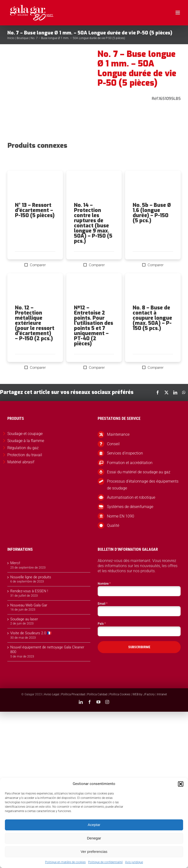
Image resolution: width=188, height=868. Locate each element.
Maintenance (118, 434)
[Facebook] (158, 392)
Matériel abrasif (21, 462)
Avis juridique (134, 862)
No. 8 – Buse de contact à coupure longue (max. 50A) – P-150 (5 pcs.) (152, 318)
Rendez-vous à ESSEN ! (29, 591)
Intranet (162, 694)
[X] (166, 392)
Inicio (11, 38)
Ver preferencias (94, 852)
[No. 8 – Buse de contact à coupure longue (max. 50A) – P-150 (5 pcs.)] (153, 289)
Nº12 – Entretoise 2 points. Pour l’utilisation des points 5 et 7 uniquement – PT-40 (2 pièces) (94, 326)
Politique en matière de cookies (65, 862)
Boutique (23, 38)
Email (103, 603)
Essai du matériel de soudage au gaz (139, 472)
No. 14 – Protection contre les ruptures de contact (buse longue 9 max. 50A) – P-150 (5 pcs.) (93, 223)
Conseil (113, 444)
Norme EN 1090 (121, 516)
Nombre (104, 583)
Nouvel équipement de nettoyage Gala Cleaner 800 (47, 650)
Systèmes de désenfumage (130, 507)
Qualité (113, 525)
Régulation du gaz (23, 448)
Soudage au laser (24, 619)
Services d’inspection (125, 453)
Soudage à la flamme (26, 441)
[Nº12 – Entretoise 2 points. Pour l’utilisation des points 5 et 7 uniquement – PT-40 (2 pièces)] (94, 289)
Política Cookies (120, 694)
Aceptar (94, 825)
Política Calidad (97, 694)
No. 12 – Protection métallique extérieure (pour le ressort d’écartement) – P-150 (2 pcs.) (35, 323)
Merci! (15, 563)
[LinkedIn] (175, 392)
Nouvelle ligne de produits (31, 577)
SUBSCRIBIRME (139, 647)
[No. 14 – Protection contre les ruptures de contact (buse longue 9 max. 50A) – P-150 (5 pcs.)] (94, 187)
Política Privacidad (73, 694)
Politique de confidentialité (105, 862)
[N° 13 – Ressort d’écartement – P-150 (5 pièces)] (35, 187)
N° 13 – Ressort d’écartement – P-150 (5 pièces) (35, 210)
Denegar (94, 838)
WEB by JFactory (144, 694)
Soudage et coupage (25, 434)
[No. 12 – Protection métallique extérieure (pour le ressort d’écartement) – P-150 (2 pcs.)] (35, 289)
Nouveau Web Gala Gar (29, 605)
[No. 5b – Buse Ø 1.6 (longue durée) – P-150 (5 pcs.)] (153, 187)
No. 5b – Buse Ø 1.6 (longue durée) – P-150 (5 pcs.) (152, 213)
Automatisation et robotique (131, 497)
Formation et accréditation (130, 463)
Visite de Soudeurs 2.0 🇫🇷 (31, 633)
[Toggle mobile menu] (178, 13)
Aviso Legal (52, 694)
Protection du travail (25, 455)
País (102, 624)
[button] (181, 784)
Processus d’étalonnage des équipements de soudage (143, 485)
